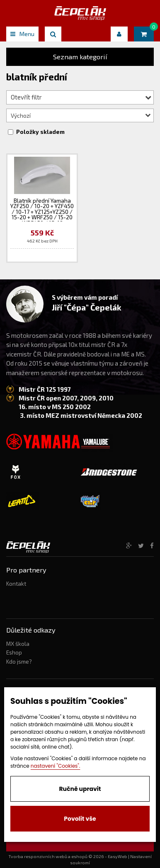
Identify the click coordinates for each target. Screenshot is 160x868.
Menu (22, 34)
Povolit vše (80, 819)
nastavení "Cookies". (56, 766)
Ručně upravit (80, 789)
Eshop (14, 652)
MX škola (18, 644)
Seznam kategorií (80, 57)
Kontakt (16, 584)
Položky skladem (40, 132)
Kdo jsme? (19, 662)
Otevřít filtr (81, 97)
